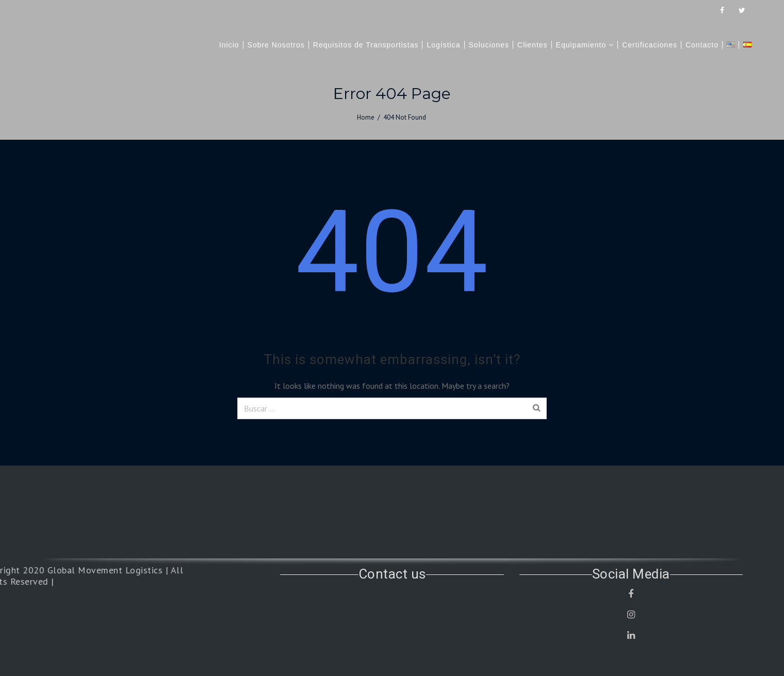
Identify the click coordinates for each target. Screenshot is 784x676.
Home (366, 117)
